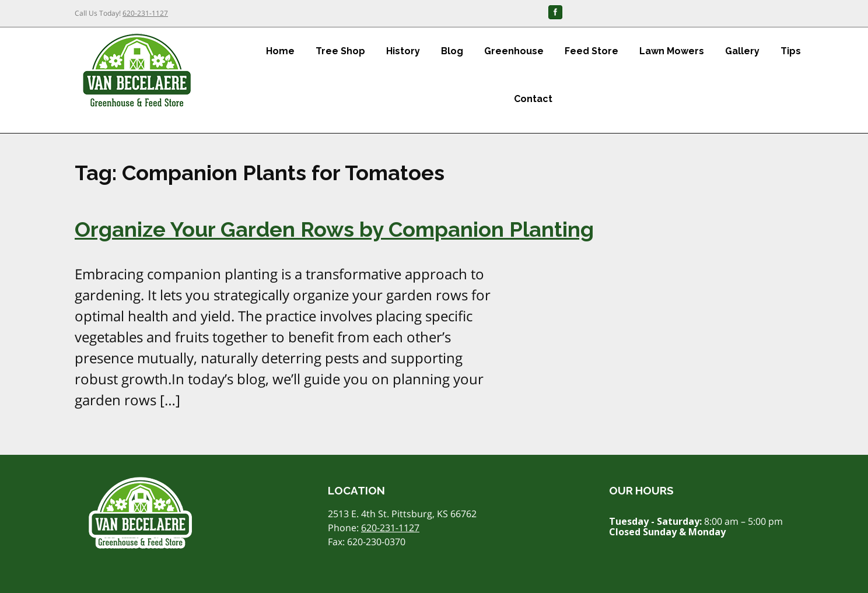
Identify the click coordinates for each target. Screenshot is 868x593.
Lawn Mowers (672, 51)
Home (280, 51)
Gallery (742, 51)
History (403, 51)
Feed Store (591, 51)
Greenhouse (514, 51)
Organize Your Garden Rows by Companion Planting (334, 229)
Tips (791, 51)
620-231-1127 (145, 13)
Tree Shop (340, 51)
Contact (533, 99)
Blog (452, 51)
